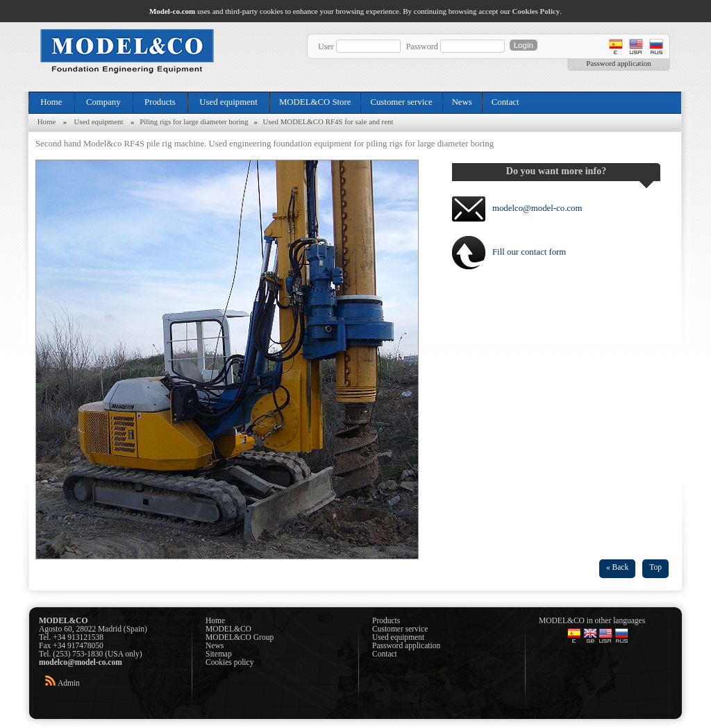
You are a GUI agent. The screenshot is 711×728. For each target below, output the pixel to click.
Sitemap (219, 654)
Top (655, 567)
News (462, 102)
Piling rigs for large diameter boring (194, 121)
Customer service (401, 102)
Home (51, 102)
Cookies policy (229, 662)
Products (160, 102)
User (326, 46)
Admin (69, 683)
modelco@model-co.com (537, 208)
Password (422, 46)
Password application (618, 63)
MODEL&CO (228, 629)
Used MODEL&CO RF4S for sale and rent (328, 121)
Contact (505, 102)
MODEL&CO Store (315, 102)
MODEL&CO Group (240, 637)
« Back (617, 567)
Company (103, 102)
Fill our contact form (529, 252)
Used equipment (228, 102)
